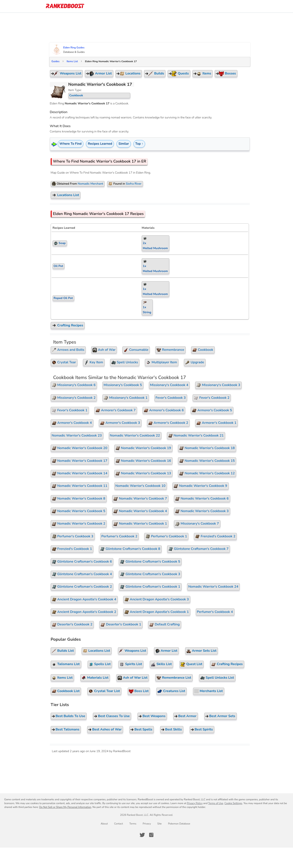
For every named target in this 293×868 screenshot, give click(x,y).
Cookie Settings (233, 803)
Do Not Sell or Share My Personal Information (65, 807)
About (104, 824)
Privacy (147, 824)
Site (159, 824)
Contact (118, 824)
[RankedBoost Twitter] (142, 835)
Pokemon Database (179, 824)
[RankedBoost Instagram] (151, 835)
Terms (133, 824)
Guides (56, 61)
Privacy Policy (195, 803)
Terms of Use (216, 803)
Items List (72, 61)
